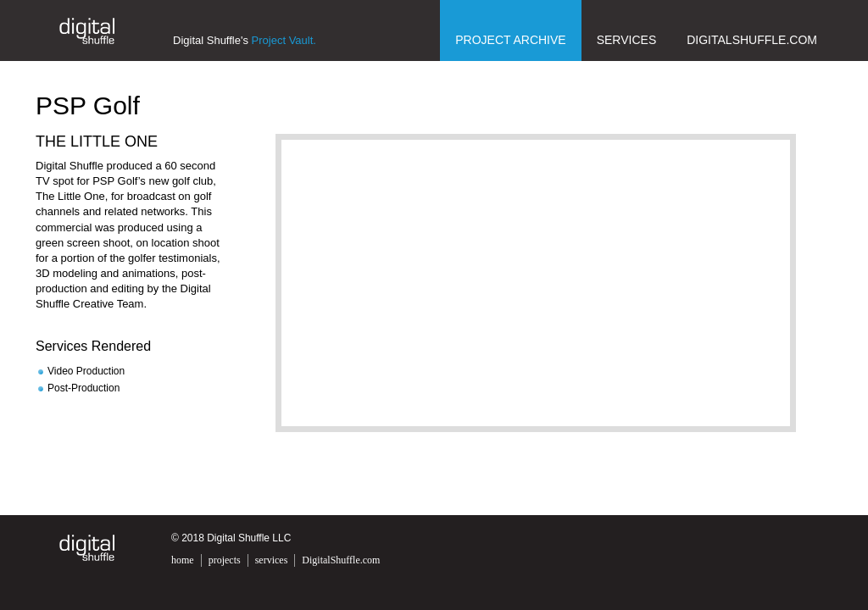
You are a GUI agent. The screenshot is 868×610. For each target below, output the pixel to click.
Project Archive (510, 40)
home (183, 560)
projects (225, 560)
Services (627, 40)
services (272, 560)
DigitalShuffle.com (752, 40)
